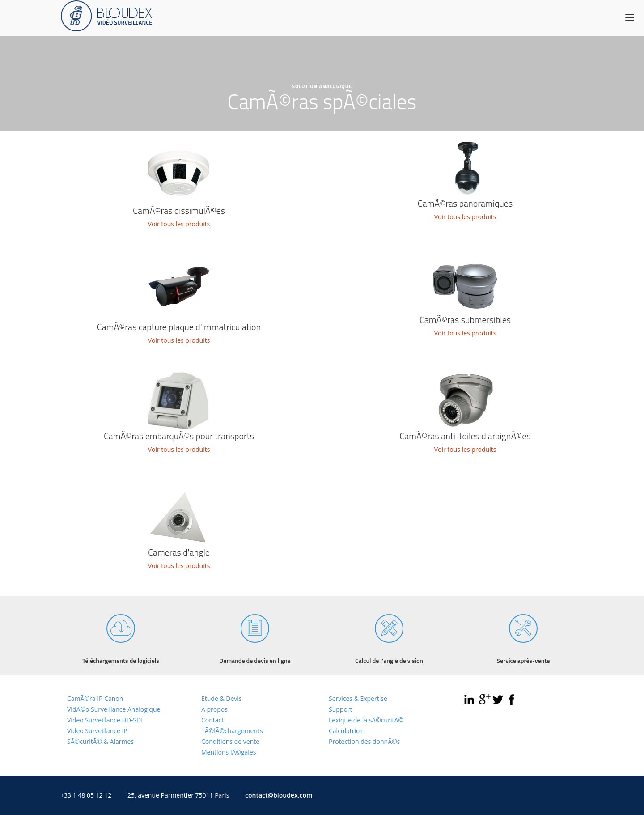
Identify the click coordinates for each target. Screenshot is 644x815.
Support (341, 709)
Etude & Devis (221, 698)
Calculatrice (346, 731)
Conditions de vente (230, 741)
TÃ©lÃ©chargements (232, 731)
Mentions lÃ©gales (229, 752)
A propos (214, 709)
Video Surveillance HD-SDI (105, 720)
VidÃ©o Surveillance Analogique (114, 709)
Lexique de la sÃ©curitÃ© (366, 720)
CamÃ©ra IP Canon (95, 698)
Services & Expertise (358, 698)
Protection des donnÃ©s (364, 741)
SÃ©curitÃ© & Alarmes (100, 741)
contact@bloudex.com (279, 795)
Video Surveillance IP (97, 731)
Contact (212, 720)
